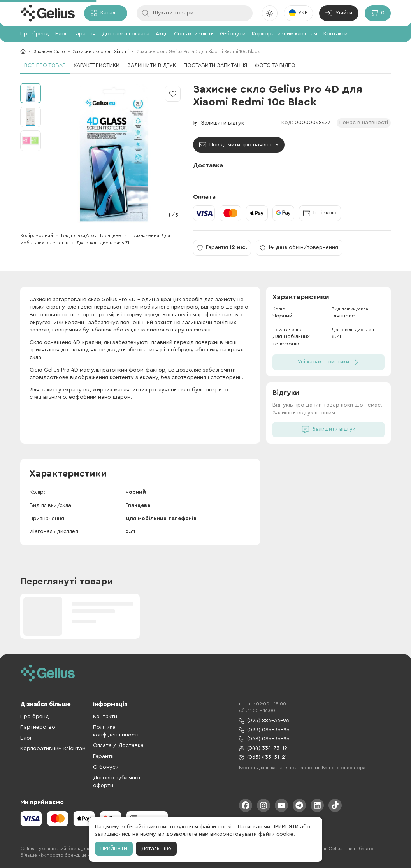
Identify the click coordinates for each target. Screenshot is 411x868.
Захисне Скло (49, 51)
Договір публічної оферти (117, 782)
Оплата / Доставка (118, 745)
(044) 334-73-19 (263, 748)
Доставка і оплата (126, 34)
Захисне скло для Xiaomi (101, 51)
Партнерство (38, 727)
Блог (61, 34)
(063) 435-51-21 (263, 757)
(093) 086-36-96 (264, 730)
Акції (162, 34)
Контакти (335, 34)
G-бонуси (233, 34)
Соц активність (194, 34)
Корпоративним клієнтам (285, 34)
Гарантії (103, 756)
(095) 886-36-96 (264, 721)
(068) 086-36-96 (264, 739)
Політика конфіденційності (116, 731)
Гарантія (85, 34)
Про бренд (35, 34)
